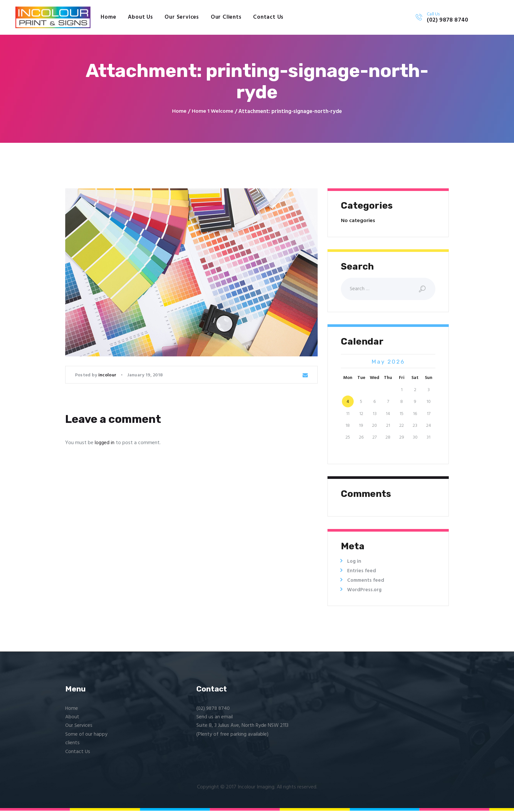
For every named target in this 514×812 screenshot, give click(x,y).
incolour (108, 376)
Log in (355, 563)
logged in (105, 443)
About (72, 718)
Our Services (79, 727)
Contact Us (78, 753)
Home (179, 112)
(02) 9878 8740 (214, 710)
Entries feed (362, 572)
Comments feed (366, 582)
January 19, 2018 (145, 376)
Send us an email (215, 718)
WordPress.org (365, 591)
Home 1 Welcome (212, 112)
